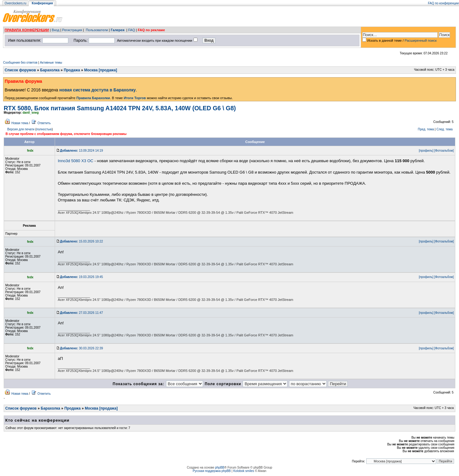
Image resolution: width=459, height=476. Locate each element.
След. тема (444, 129)
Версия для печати (21, 129)
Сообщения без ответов (20, 63)
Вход (55, 30)
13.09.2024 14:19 (81, 151)
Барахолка (50, 70)
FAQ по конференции (443, 3)
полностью (44, 129)
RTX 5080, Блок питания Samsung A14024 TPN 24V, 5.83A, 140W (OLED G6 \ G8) (120, 108)
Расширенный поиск (421, 40)
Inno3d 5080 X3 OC (76, 161)
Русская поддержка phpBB (212, 471)
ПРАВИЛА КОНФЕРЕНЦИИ (27, 30)
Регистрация (72, 30)
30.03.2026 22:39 (81, 348)
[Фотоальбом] (444, 151)
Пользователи (97, 30)
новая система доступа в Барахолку (98, 90)
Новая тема (20, 123)
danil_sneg (31, 113)
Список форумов (20, 70)
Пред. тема (426, 129)
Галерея (117, 30)
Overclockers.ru (15, 3)
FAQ (132, 30)
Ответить (44, 123)
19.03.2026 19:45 (81, 277)
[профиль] (426, 151)
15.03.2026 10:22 (81, 241)
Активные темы (51, 63)
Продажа (72, 70)
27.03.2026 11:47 (81, 313)
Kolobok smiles (244, 471)
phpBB (220, 468)
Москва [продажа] (100, 70)
